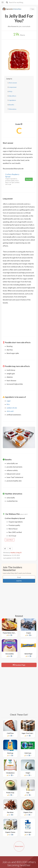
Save (32, 9)
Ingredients (12, 100)
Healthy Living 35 (16, 553)
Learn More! (10, 540)
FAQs (11, 91)
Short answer (13, 83)
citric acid (10, 411)
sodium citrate (12, 408)
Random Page (19, 665)
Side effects (13, 96)
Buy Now (29, 179)
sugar (9, 401)
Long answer (13, 87)
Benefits (12, 105)
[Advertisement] (19, 319)
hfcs (8, 404)
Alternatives (13, 109)
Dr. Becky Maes (17, 9)
